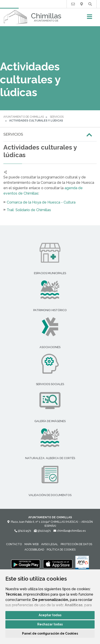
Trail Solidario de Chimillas (29, 210)
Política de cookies (61, 550)
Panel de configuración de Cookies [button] (50, 633)
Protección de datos (76, 544)
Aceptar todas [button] (50, 615)
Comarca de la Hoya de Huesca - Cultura (41, 202)
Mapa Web (31, 544)
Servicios (57, 117)
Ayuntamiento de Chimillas (24, 117)
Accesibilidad (34, 550)
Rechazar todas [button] (50, 624)
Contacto (14, 544)
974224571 (23, 531)
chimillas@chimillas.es (70, 531)
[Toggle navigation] (90, 18)
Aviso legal (50, 544)
